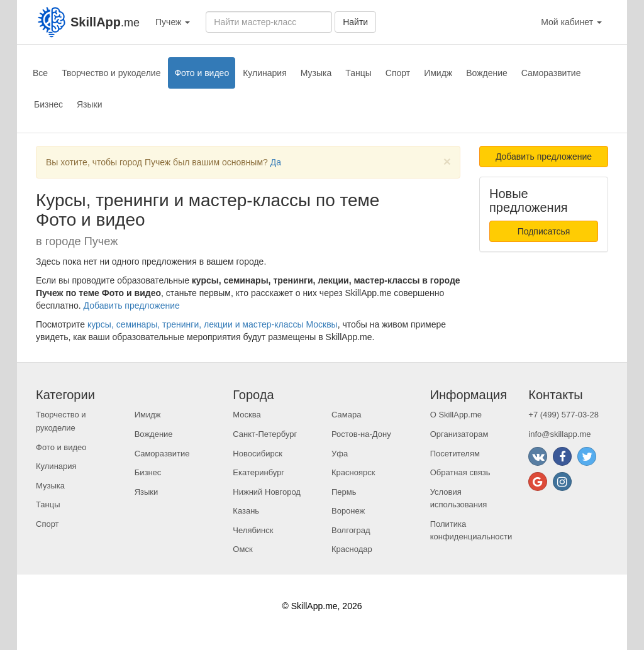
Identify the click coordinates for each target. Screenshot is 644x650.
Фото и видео (202, 73)
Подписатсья (544, 231)
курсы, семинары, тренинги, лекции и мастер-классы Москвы (213, 324)
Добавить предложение (132, 306)
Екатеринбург (258, 472)
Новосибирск (258, 454)
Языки (90, 104)
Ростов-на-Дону (361, 434)
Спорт (398, 73)
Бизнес (48, 104)
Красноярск (353, 472)
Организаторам (459, 434)
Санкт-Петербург (265, 434)
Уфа (340, 454)
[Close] (447, 161)
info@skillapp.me (559, 434)
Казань (246, 511)
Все (40, 73)
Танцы (358, 73)
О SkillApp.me (456, 415)
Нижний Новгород (267, 492)
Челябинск (253, 530)
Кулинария (265, 73)
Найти (355, 22)
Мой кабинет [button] (571, 22)
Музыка (316, 73)
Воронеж (348, 511)
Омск (242, 549)
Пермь (344, 492)
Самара (346, 415)
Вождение (487, 73)
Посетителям (455, 454)
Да (276, 162)
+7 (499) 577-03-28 (563, 415)
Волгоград (351, 530)
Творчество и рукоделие (111, 73)
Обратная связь (460, 472)
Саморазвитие (551, 73)
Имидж (438, 73)
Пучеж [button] (173, 22)
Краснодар (352, 549)
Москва (247, 415)
